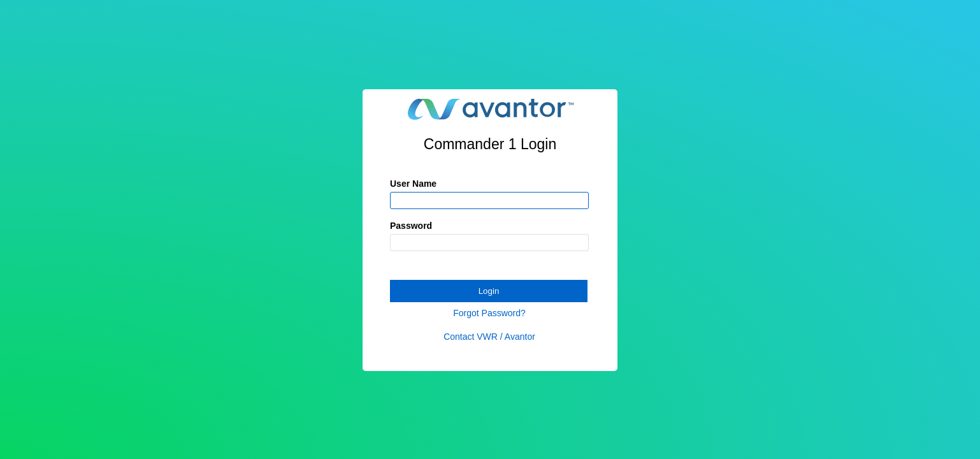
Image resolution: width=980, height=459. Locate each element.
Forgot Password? (489, 313)
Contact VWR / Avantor (489, 337)
